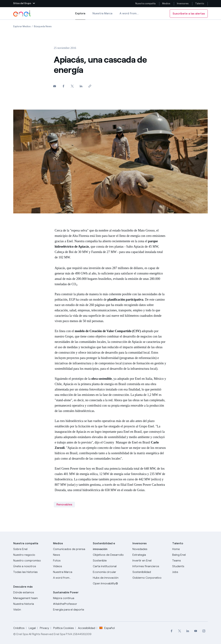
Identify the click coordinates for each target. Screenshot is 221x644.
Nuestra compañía (145, 3)
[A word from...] (71, 578)
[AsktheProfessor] (71, 604)
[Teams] (190, 561)
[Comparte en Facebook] (63, 86)
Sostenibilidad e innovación (104, 546)
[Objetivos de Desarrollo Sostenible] (111, 558)
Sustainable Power (66, 592)
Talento (200, 3)
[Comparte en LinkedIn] (81, 86)
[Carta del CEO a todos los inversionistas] (71, 555)
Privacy (44, 628)
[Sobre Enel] (31, 549)
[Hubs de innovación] (111, 578)
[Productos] (31, 555)
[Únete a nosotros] (31, 566)
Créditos (19, 628)
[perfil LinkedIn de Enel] (188, 631)
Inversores (183, 3)
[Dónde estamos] (31, 592)
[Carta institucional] (111, 566)
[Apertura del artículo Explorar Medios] (22, 26)
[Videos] (71, 566)
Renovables (64, 504)
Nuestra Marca (102, 13)
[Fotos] (71, 561)
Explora (80, 16)
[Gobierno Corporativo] (150, 578)
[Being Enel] (190, 555)
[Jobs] (190, 572)
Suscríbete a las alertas (189, 14)
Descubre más (23, 587)
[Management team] (31, 598)
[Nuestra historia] (31, 604)
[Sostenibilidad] (150, 572)
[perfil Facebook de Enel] (171, 631)
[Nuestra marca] (71, 572)
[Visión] (31, 610)
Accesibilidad (87, 628)
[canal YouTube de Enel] (196, 631)
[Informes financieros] (150, 566)
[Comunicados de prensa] (71, 549)
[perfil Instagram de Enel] (204, 631)
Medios (166, 3)
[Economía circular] (111, 572)
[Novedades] (150, 549)
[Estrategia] (150, 555)
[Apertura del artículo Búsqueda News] (43, 26)
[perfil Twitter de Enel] (180, 631)
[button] (24, 4)
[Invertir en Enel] (150, 561)
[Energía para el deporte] (71, 610)
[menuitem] (171, 631)
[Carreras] (190, 549)
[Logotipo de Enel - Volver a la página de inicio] (22, 13)
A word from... (129, 13)
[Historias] (31, 572)
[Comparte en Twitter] (72, 86)
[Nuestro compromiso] (31, 561)
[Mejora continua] (71, 598)
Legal (32, 628)
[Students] (190, 566)
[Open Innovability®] (111, 583)
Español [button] (107, 628)
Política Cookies (64, 628)
